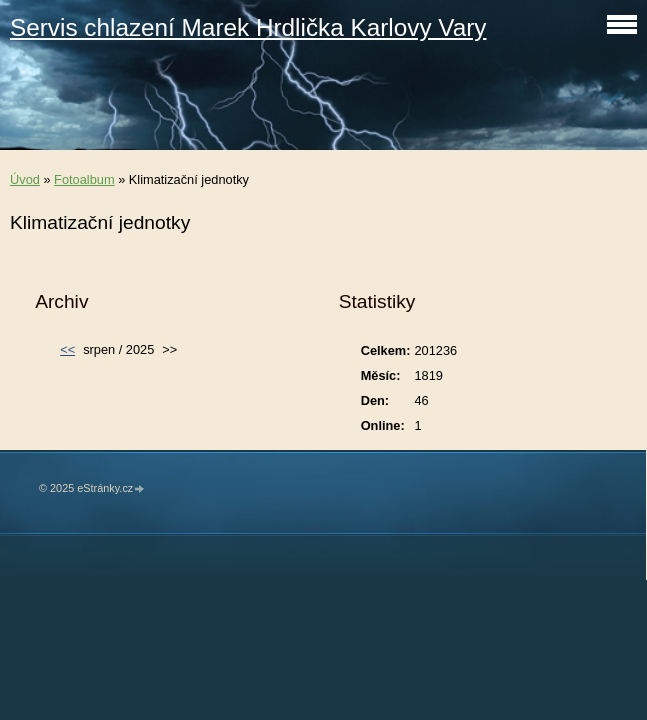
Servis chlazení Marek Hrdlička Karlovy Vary (248, 27)
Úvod (25, 179)
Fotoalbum (84, 179)
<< (67, 349)
